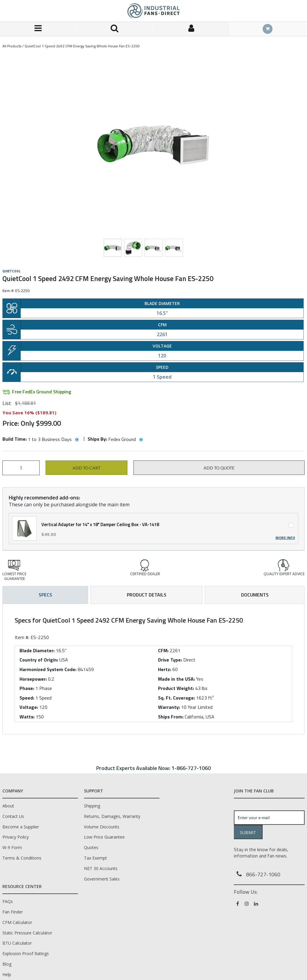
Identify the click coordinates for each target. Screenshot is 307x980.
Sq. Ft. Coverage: (176, 698)
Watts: (27, 717)
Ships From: (171, 717)
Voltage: (29, 707)
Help (7, 974)
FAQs (8, 901)
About (8, 806)
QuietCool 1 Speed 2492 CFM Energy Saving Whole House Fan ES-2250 (82, 46)
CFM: (163, 650)
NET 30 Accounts (101, 868)
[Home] (153, 11)
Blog (7, 964)
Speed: (27, 698)
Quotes (91, 847)
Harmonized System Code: (48, 669)
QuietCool (11, 271)
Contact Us (13, 816)
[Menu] (38, 29)
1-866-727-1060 (191, 768)
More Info (285, 538)
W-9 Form (12, 847)
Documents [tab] (255, 595)
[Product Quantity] (21, 468)
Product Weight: (176, 688)
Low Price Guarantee (104, 837)
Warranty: (169, 707)
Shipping (92, 806)
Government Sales (102, 879)
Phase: (27, 688)
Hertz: (165, 669)
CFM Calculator (17, 922)
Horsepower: (33, 679)
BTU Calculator (17, 943)
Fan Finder (13, 912)
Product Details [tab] (147, 595)
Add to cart (86, 468)
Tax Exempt (95, 858)
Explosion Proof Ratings (26, 953)
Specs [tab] (45, 595)
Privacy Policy (16, 837)
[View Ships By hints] (141, 440)
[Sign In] (191, 29)
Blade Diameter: (37, 650)
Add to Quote (219, 468)
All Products (12, 46)
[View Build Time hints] (77, 440)
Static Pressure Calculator (27, 933)
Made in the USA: (176, 679)
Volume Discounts (102, 827)
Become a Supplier (21, 827)
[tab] (153, 669)
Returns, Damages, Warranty (112, 816)
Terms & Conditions (22, 858)
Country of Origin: (39, 660)
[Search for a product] (115, 29)
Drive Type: (170, 660)
